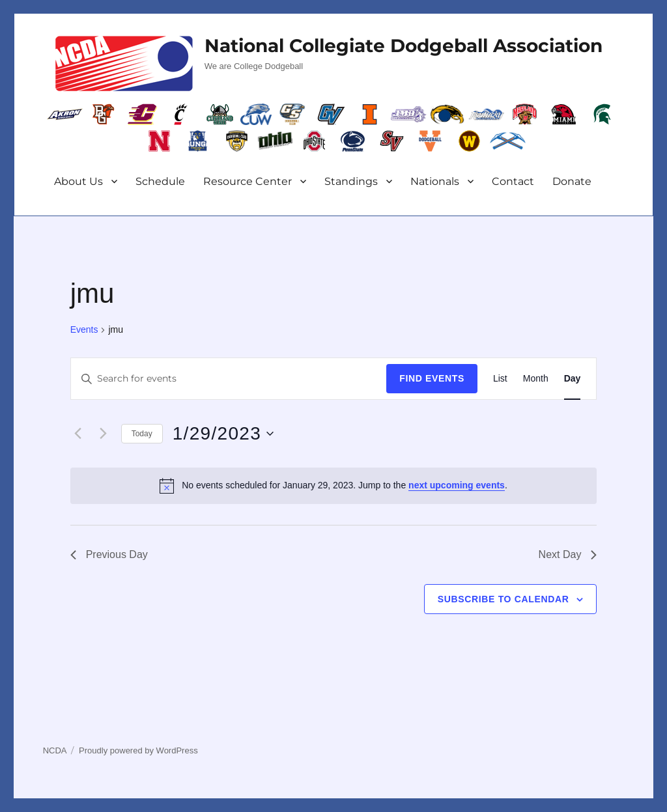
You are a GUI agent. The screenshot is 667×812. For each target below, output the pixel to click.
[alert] (334, 486)
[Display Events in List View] (500, 379)
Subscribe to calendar (504, 599)
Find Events (432, 378)
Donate (572, 181)
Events (84, 329)
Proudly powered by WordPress (138, 750)
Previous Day (109, 554)
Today (142, 434)
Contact (513, 181)
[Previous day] (78, 434)
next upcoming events (457, 485)
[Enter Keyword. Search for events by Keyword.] (229, 379)
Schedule (160, 181)
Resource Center (248, 181)
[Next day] (104, 434)
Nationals (435, 181)
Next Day (568, 554)
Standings (351, 181)
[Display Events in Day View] (573, 379)
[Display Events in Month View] (536, 379)
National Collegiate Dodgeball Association (404, 46)
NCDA (55, 750)
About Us (78, 181)
